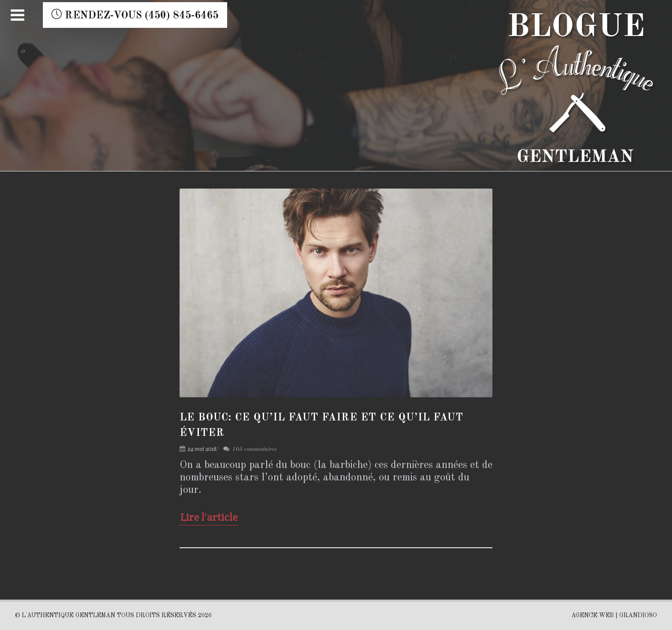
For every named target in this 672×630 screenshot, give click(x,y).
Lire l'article (209, 517)
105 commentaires (250, 449)
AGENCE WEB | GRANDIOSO (614, 615)
